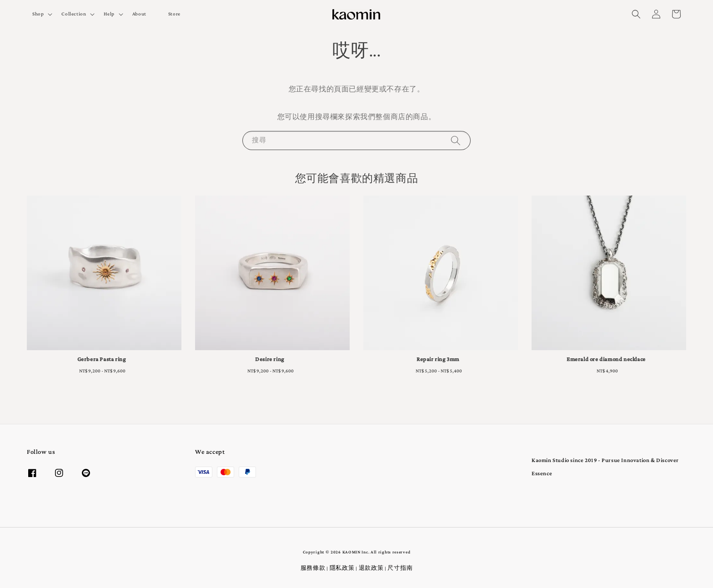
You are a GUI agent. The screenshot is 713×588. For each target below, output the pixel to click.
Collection (74, 14)
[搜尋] (456, 140)
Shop (38, 14)
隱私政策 (342, 569)
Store (174, 14)
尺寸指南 (400, 569)
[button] (636, 14)
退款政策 (371, 569)
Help (109, 14)
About (139, 14)
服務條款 (313, 569)
